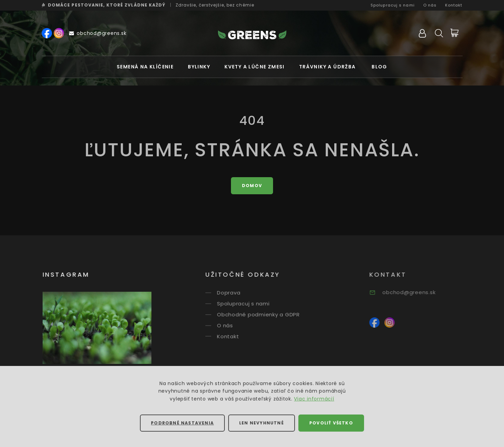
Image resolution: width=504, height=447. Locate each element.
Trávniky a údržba (327, 67)
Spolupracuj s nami (393, 5)
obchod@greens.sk (98, 33)
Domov (252, 186)
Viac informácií (314, 399)
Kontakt (454, 5)
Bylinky (199, 67)
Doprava (234, 293)
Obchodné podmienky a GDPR (264, 314)
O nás (430, 5)
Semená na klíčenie (145, 67)
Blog (379, 67)
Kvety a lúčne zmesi (255, 67)
